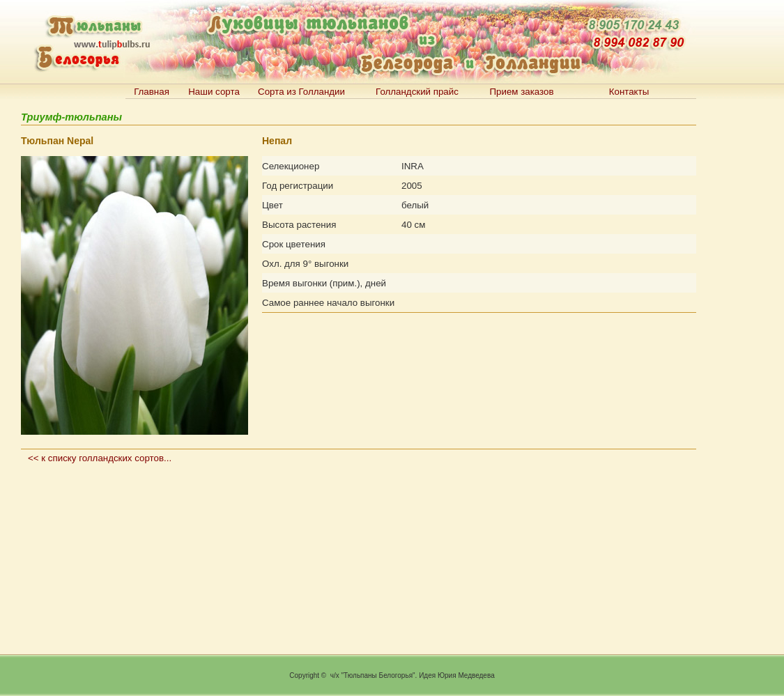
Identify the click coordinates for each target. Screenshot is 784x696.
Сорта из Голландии (301, 92)
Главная (152, 92)
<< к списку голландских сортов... (100, 458)
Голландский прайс (417, 92)
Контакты (629, 92)
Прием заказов (521, 92)
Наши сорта (214, 92)
